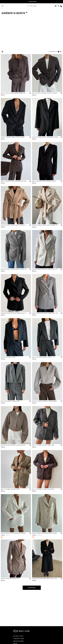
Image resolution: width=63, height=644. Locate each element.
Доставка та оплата (18, 636)
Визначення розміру (18, 641)
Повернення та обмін (19, 639)
